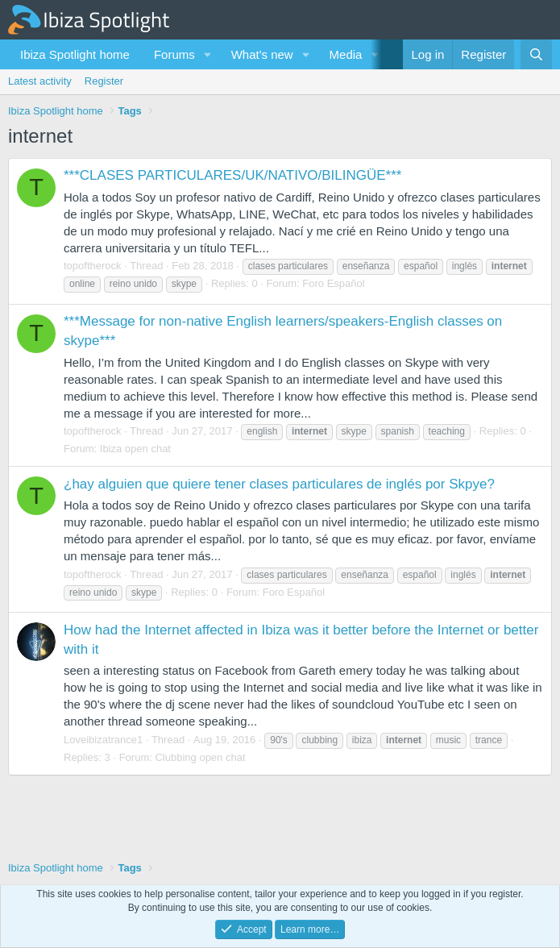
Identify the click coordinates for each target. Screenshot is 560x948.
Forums (174, 54)
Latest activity (40, 81)
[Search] (536, 54)
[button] (208, 54)
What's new (262, 54)
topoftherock (93, 266)
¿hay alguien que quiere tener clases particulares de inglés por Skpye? (279, 484)
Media (346, 54)
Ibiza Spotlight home (75, 54)
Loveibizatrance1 (103, 740)
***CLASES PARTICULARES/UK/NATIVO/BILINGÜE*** (232, 175)
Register (104, 81)
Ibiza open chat (135, 449)
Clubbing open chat (200, 757)
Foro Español (333, 283)
